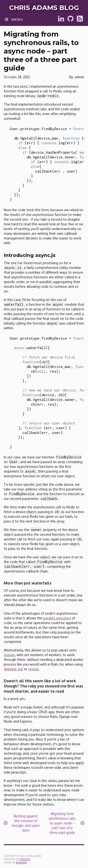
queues (9, 655)
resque (33, 669)
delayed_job (13, 669)
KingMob (21, 863)
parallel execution (57, 618)
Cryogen (25, 859)
